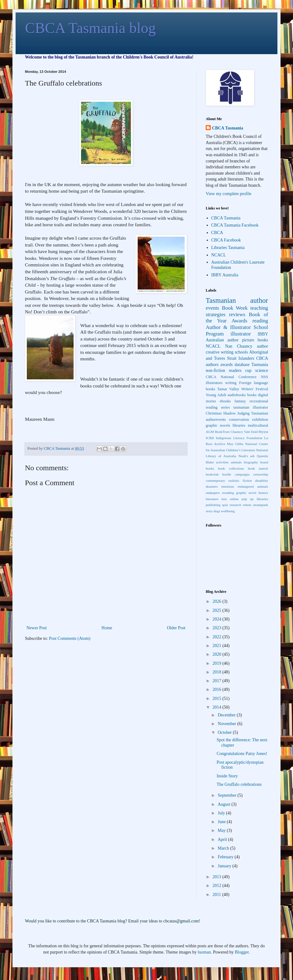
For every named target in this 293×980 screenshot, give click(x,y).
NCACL (219, 255)
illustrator (241, 334)
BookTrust (222, 432)
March (224, 848)
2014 (218, 707)
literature (212, 499)
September (227, 795)
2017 (218, 681)
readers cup (240, 370)
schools (241, 352)
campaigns (242, 474)
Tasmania (260, 365)
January (225, 866)
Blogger (242, 952)
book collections (231, 468)
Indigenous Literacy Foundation (239, 438)
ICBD (210, 438)
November (227, 724)
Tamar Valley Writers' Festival (243, 389)
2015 (218, 699)
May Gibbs (235, 444)
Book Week (235, 308)
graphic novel (246, 493)
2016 (218, 689)
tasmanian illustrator (251, 407)
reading (260, 321)
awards (227, 365)
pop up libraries (255, 499)
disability (262, 481)
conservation (239, 420)
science (262, 370)
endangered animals (253, 486)
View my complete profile (229, 194)
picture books (255, 340)
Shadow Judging (236, 413)
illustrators (214, 383)
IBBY (263, 334)
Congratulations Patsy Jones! (242, 754)
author (262, 346)
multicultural (258, 425)
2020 (218, 654)
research (235, 505)
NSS (264, 377)
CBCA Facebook (226, 240)
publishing (213, 505)
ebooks (225, 401)
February (226, 857)
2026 (218, 601)
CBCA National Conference (231, 377)
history (263, 493)
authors (212, 365)
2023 (218, 628)
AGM (210, 432)
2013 (218, 877)
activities (222, 462)
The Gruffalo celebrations (239, 784)
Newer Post (37, 628)
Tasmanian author (237, 300)
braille (227, 474)
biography (251, 462)
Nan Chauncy (239, 346)
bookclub (212, 474)
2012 (218, 886)
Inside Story (227, 776)
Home (107, 628)
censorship (261, 474)
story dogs (213, 511)
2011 (217, 895)
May (222, 830)
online (234, 499)
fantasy (240, 401)
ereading (228, 493)
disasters (212, 486)
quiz (225, 505)
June (222, 822)
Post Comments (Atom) (70, 638)
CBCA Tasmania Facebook (235, 225)
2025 (218, 610)
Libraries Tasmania (228, 248)
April (223, 839)
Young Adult (216, 395)
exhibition (260, 420)
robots (247, 505)
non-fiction (215, 370)
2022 (218, 637)
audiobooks (237, 395)
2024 (218, 619)
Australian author (222, 340)
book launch (258, 468)
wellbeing (228, 511)
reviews (237, 314)
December (227, 715)
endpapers (213, 493)
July (222, 813)
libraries (239, 425)
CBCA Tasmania (228, 128)
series (226, 407)
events (212, 308)
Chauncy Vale (240, 432)
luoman (204, 952)
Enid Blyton (259, 432)
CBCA (217, 233)
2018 (218, 672)
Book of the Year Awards (237, 318)
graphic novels (218, 425)
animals (236, 462)
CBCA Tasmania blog (90, 28)
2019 (218, 663)
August (224, 804)
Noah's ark (247, 456)
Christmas (214, 413)
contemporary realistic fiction (229, 481)
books (252, 395)
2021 (218, 646)
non (224, 499)
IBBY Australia (225, 275)
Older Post (176, 628)
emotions (228, 486)
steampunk (261, 505)
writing (231, 383)
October (225, 732)
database (242, 365)
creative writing (220, 352)
